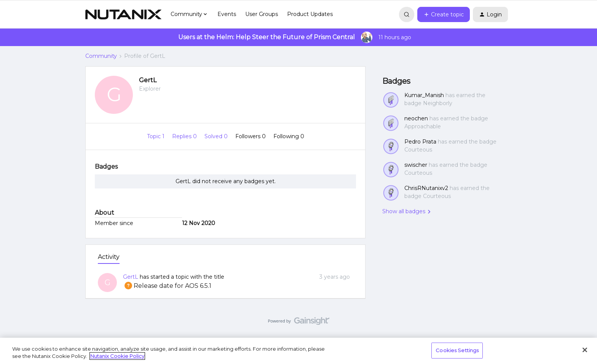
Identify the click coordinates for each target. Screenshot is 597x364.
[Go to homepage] (123, 14)
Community (101, 56)
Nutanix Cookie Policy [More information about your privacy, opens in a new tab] (117, 356)
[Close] (585, 350)
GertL (148, 80)
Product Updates (310, 14)
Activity (109, 257)
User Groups (262, 14)
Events (227, 14)
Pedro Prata (420, 142)
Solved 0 (217, 136)
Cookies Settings (457, 350)
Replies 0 (185, 136)
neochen (416, 118)
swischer (416, 165)
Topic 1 (156, 136)
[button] (444, 14)
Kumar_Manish (424, 95)
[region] (298, 351)
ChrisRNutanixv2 (426, 188)
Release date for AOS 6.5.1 (167, 286)
